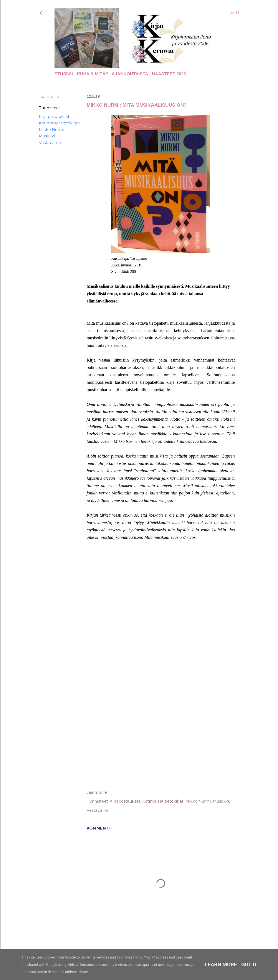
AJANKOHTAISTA (130, 74)
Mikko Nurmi (52, 130)
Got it (249, 965)
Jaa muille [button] (49, 97)
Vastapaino (50, 143)
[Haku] (233, 13)
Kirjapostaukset (54, 117)
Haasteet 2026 (169, 74)
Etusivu (64, 74)
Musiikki (47, 136)
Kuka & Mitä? (93, 74)
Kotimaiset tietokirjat (60, 123)
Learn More (221, 965)
